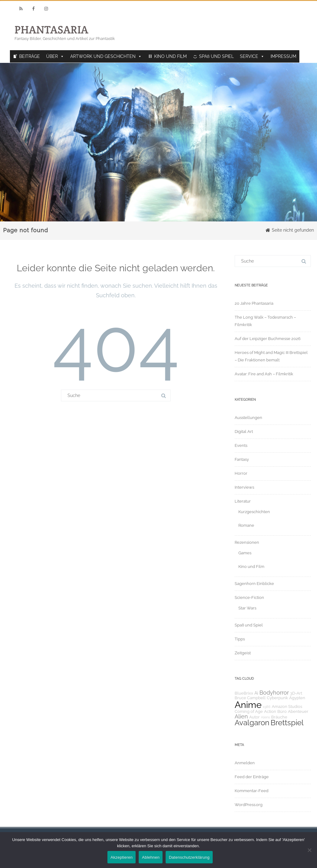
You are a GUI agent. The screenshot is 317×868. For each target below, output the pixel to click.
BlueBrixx (244, 693)
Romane (246, 525)
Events (241, 445)
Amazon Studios (287, 707)
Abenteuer (298, 711)
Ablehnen (151, 857)
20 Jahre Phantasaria (254, 303)
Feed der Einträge (252, 777)
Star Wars (247, 608)
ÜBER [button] (55, 56)
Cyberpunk (277, 698)
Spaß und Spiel (249, 625)
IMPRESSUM (283, 56)
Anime (248, 705)
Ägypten (297, 698)
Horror (241, 473)
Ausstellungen (248, 418)
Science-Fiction (249, 598)
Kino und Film (251, 567)
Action (270, 711)
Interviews (244, 487)
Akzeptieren (122, 857)
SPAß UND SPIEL (216, 56)
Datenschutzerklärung (189, 857)
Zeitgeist (243, 653)
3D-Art (296, 693)
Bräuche (279, 717)
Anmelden (245, 763)
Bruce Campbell (250, 698)
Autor (254, 717)
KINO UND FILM (170, 56)
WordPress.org (249, 805)
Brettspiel (287, 723)
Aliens (265, 717)
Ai (256, 693)
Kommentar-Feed (252, 791)
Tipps (240, 639)
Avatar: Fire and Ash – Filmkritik (264, 374)
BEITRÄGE (30, 56)
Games (245, 553)
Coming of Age (249, 711)
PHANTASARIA (51, 30)
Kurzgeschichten (254, 512)
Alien (241, 716)
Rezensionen (247, 542)
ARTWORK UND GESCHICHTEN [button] (106, 56)
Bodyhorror (274, 693)
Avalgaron (252, 723)
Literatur (243, 501)
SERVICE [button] (252, 56)
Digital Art (244, 432)
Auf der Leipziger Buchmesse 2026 (268, 339)
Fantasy (242, 459)
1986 (267, 707)
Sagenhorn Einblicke (254, 584)
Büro (282, 711)
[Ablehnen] (309, 850)
